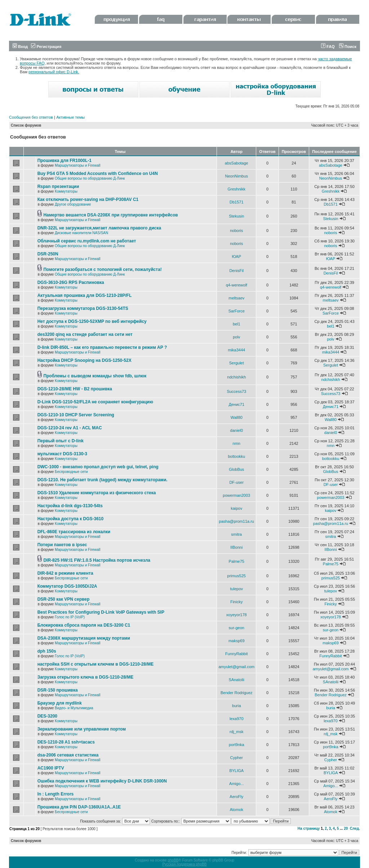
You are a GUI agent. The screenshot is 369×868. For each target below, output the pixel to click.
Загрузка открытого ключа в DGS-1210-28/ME (86, 677)
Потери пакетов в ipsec (62, 545)
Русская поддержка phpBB (184, 864)
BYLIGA (236, 771)
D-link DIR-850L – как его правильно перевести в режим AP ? (102, 347)
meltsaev (236, 298)
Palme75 (237, 561)
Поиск (348, 47)
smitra (236, 534)
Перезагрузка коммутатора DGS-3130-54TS (83, 308)
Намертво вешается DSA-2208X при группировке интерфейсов (110, 215)
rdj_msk (237, 732)
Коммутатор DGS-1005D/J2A (67, 586)
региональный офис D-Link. (54, 72)
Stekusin (236, 216)
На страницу (309, 828)
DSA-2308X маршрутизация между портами (84, 638)
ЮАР (237, 257)
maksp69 (237, 641)
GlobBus (236, 469)
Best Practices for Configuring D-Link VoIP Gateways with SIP (101, 612)
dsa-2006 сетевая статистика (68, 755)
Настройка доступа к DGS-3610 (71, 519)
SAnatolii (237, 680)
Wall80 (237, 417)
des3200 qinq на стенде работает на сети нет (85, 334)
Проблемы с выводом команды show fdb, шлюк (95, 376)
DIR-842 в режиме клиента (65, 573)
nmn (237, 443)
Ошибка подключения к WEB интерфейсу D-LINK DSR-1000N (102, 781)
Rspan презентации (58, 187)
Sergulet (237, 363)
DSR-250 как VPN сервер (64, 599)
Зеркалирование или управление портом (82, 729)
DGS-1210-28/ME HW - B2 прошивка (75, 389)
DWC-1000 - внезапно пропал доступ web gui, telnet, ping (98, 467)
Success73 (236, 391)
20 (346, 828)
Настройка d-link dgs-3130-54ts (70, 506)
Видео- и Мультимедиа (74, 708)
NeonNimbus (236, 176)
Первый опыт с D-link (61, 441)
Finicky (236, 602)
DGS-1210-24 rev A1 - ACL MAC (70, 428)
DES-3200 (47, 716)
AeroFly (236, 797)
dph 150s (47, 651)
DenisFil (236, 271)
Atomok (237, 810)
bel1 (237, 324)
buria (236, 706)
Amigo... (236, 784)
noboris (236, 231)
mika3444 (236, 350)
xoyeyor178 (237, 615)
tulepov (237, 589)
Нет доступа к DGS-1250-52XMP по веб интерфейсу (92, 321)
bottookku (236, 456)
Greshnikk (237, 189)
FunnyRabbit (236, 654)
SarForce (237, 311)
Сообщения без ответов (31, 117)
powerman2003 (236, 495)
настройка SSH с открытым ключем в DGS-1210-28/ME (96, 664)
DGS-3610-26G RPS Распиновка (71, 282)
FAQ (328, 47)
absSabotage (237, 163)
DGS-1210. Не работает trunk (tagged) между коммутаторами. (103, 480)
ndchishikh (236, 377)
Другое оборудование (73, 204)
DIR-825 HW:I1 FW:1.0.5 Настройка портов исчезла (97, 560)
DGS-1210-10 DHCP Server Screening (76, 415)
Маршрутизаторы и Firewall (78, 165)
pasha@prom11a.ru (237, 521)
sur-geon (237, 628)
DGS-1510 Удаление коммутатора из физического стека (97, 493)
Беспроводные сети (71, 472)
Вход (20, 47)
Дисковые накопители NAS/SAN (81, 233)
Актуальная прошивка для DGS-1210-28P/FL (85, 295)
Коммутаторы (66, 191)
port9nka (237, 745)
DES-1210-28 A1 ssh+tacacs (66, 742)
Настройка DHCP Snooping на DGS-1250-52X (85, 360)
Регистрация (46, 47)
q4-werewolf (237, 285)
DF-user (236, 482)
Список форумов (26, 125)
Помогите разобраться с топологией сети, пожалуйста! (102, 269)
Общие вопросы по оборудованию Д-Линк (90, 178)
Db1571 (237, 202)
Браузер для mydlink (60, 703)
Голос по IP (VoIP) (70, 617)
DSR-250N (48, 254)
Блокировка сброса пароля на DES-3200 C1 (84, 625)
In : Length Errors (56, 794)
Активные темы (70, 117)
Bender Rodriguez (237, 693)
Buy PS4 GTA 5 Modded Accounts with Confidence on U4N (98, 174)
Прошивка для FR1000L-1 (65, 161)
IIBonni (236, 547)
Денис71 (237, 404)
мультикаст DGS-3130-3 (62, 454)
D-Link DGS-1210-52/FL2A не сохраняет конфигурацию (95, 402)
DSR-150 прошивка (58, 690)
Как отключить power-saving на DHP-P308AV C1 (88, 200)
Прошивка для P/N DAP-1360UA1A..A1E (79, 807)
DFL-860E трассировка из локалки (74, 532)
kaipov (236, 508)
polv (236, 337)
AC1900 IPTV (51, 768)
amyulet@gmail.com (236, 667)
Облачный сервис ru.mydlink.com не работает (87, 241)
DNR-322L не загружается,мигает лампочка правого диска (99, 228)
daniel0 (237, 430)
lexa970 (237, 719)
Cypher (237, 758)
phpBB (173, 860)
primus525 (237, 576)
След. (355, 828)
